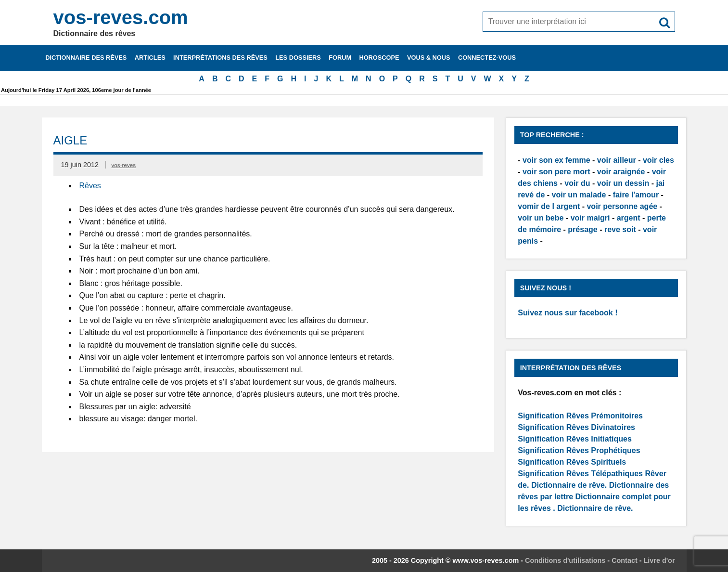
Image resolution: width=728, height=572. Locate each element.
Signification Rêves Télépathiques (581, 474)
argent (629, 218)
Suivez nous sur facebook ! (568, 313)
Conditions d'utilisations (565, 560)
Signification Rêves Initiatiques (575, 439)
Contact (625, 560)
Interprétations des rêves (220, 58)
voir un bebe (541, 218)
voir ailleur (617, 160)
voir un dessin (623, 183)
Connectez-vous (487, 58)
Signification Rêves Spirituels (572, 462)
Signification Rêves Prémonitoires (580, 416)
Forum (340, 58)
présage (582, 229)
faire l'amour (636, 195)
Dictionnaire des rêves (86, 58)
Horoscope (379, 58)
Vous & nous (429, 58)
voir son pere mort (556, 172)
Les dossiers (298, 58)
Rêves (90, 186)
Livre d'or (659, 560)
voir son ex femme (556, 160)
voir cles (658, 160)
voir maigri (590, 218)
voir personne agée (622, 206)
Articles (150, 58)
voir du (577, 183)
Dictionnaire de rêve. (569, 485)
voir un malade (579, 195)
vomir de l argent (549, 206)
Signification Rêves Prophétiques (579, 450)
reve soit (620, 229)
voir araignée (621, 172)
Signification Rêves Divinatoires (576, 427)
